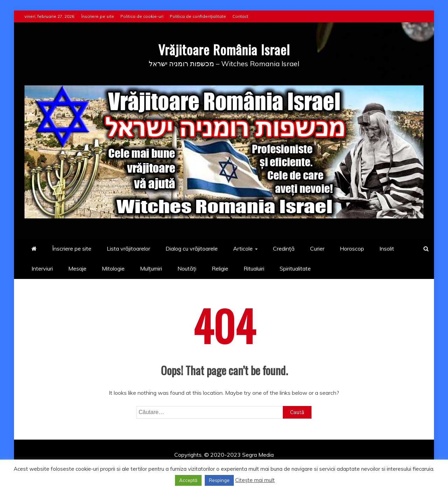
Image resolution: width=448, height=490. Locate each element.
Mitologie (113, 268)
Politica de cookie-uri (142, 16)
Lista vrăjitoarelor (128, 248)
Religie (220, 268)
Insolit (387, 248)
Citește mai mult (255, 480)
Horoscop (352, 248)
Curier (317, 248)
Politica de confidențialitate (198, 16)
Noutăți (187, 268)
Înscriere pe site (98, 16)
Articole (243, 248)
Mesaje (77, 268)
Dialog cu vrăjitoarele (192, 248)
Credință (284, 248)
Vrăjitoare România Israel (224, 49)
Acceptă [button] (188, 480)
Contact (240, 16)
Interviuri (42, 268)
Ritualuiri (254, 268)
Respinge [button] (219, 480)
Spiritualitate (295, 268)
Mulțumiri (151, 268)
